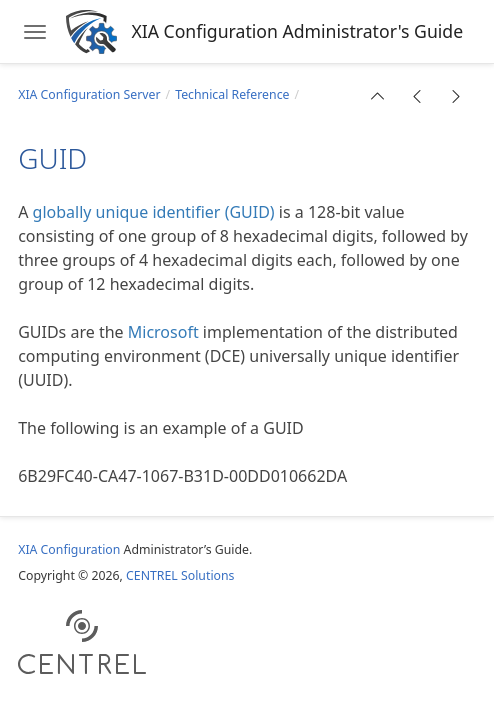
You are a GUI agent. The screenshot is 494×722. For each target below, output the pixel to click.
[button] (378, 96)
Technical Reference (232, 94)
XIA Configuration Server (89, 94)
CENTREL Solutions (180, 575)
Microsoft (163, 332)
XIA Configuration (69, 549)
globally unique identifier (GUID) (154, 212)
